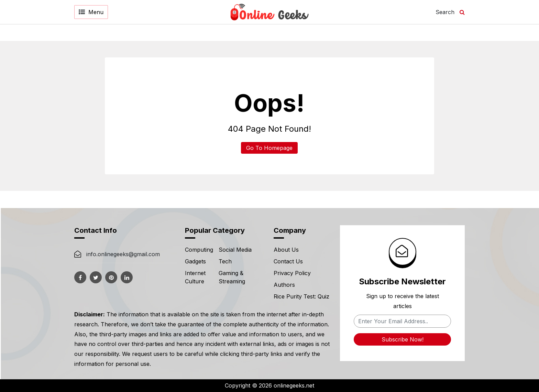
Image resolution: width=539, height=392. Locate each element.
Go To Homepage (269, 148)
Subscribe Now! (403, 339)
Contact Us (288, 261)
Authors (284, 285)
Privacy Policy (292, 273)
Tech (225, 261)
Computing (199, 250)
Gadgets (195, 261)
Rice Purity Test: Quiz (301, 296)
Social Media (235, 250)
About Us (286, 250)
